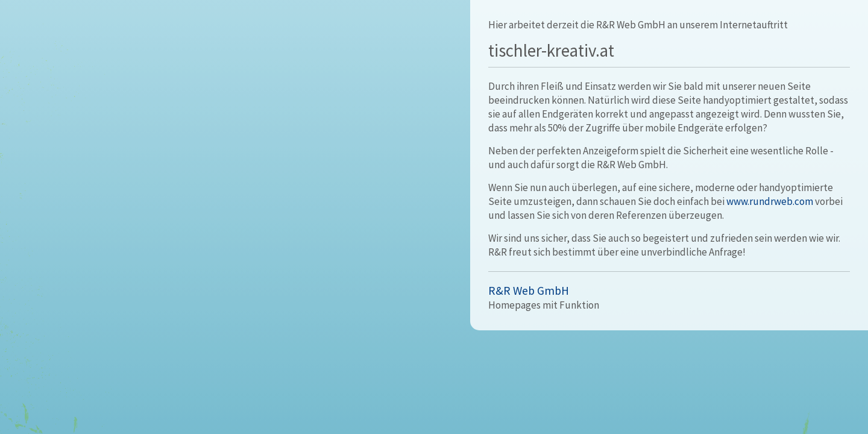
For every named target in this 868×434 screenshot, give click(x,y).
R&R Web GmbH (529, 291)
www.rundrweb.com (770, 201)
